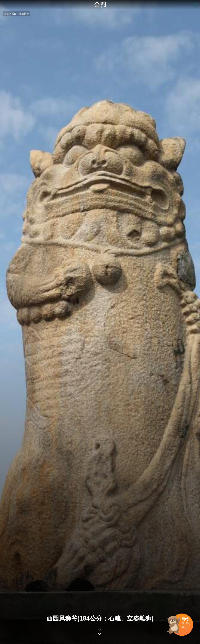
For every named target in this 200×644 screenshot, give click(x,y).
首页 (7, 14)
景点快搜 (24, 14)
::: (1, 2)
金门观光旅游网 (100, 5)
